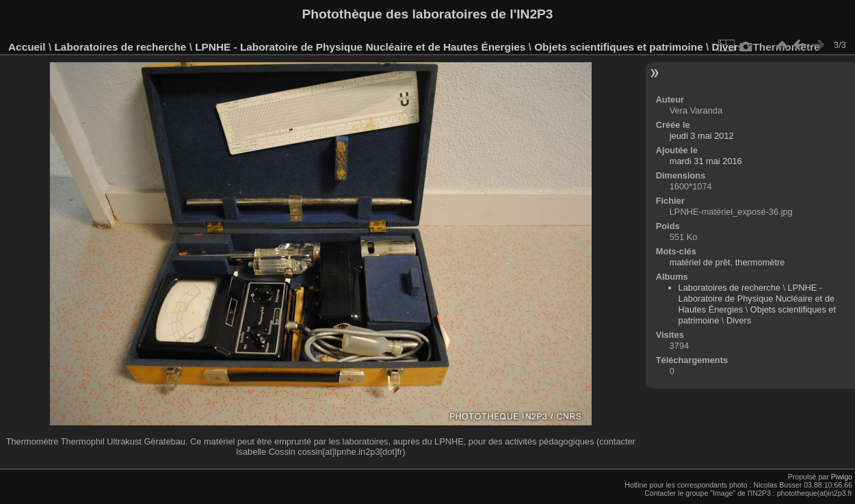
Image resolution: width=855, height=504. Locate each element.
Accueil (27, 47)
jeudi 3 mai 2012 (702, 136)
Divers (739, 320)
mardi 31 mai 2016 (706, 161)
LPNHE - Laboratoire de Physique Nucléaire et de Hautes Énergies (360, 47)
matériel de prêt (700, 262)
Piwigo (842, 477)
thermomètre (760, 262)
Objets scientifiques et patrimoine (619, 47)
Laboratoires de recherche (120, 47)
